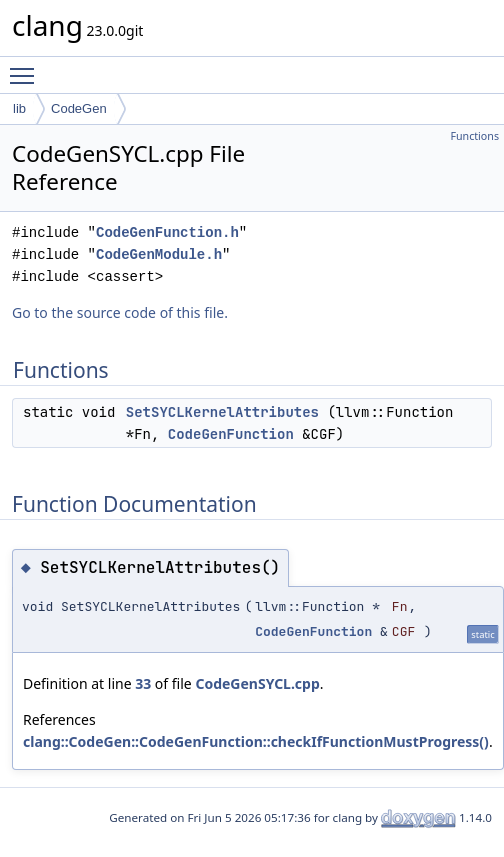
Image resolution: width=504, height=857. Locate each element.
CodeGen (79, 108)
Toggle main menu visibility (27, 67)
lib (19, 108)
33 (143, 683)
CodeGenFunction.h (167, 232)
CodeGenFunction (231, 434)
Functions (474, 136)
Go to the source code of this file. (120, 312)
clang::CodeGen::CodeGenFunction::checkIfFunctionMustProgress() (256, 741)
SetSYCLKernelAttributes (222, 412)
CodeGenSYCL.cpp (257, 683)
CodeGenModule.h (159, 254)
